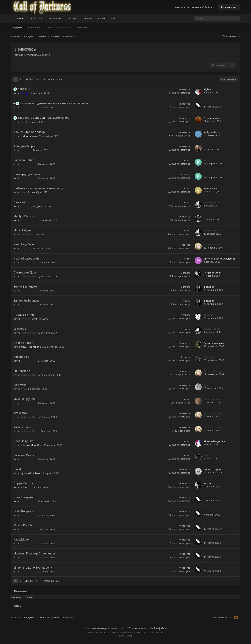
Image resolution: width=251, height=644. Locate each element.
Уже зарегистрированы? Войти (194, 7)
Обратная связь (136, 628)
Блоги (101, 18)
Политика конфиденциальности (104, 628)
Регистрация (229, 7)
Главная (19, 20)
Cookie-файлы (158, 628)
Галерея (87, 18)
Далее (29, 79)
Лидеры (82, 27)
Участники (36, 18)
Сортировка (229, 79)
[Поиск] (204, 18)
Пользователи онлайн (59, 27)
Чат (113, 18)
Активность (55, 18)
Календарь (34, 27)
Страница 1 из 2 (53, 79)
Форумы (17, 27)
